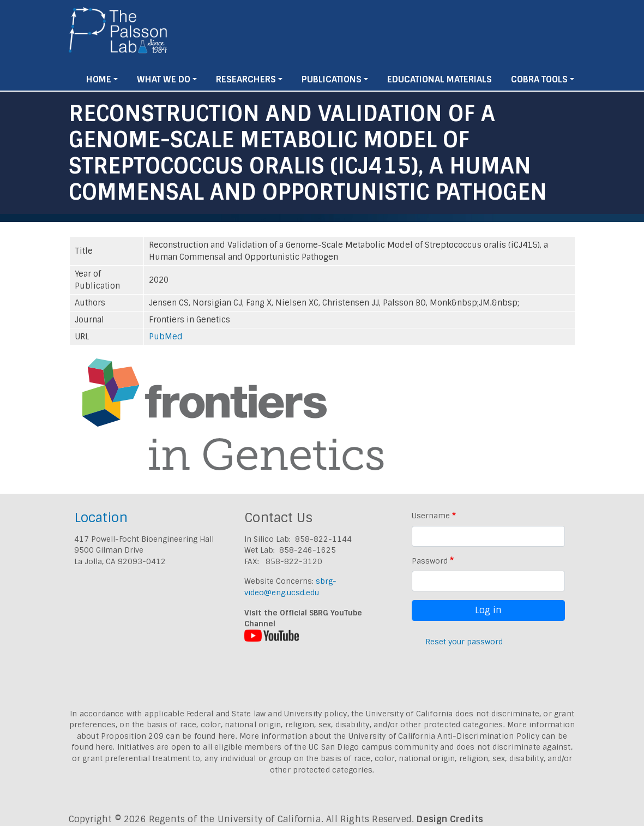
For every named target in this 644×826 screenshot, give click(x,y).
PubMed (166, 337)
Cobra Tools (539, 79)
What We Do (164, 79)
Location (101, 517)
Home (99, 79)
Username (431, 516)
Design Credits (450, 819)
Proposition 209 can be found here (168, 736)
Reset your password (464, 642)
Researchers (246, 79)
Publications (332, 79)
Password (430, 561)
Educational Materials (440, 79)
